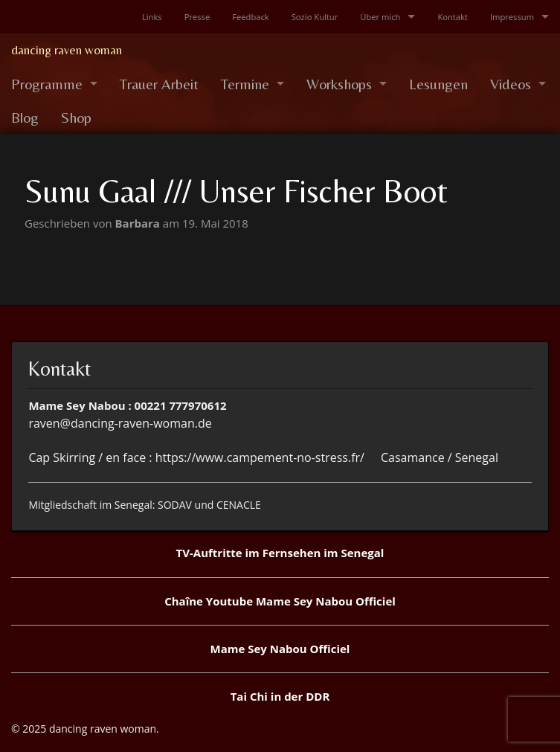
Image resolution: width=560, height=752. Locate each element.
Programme (47, 84)
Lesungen (438, 84)
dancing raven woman (67, 50)
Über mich (380, 17)
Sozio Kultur (315, 17)
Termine (245, 84)
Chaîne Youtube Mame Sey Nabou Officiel (280, 601)
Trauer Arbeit (159, 84)
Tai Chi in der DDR (280, 696)
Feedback (250, 17)
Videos (511, 84)
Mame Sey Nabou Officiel (280, 649)
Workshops (339, 84)
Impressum (512, 17)
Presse (197, 17)
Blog (25, 117)
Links (152, 17)
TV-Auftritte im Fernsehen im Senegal (280, 553)
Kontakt (453, 17)
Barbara (139, 223)
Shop (76, 117)
